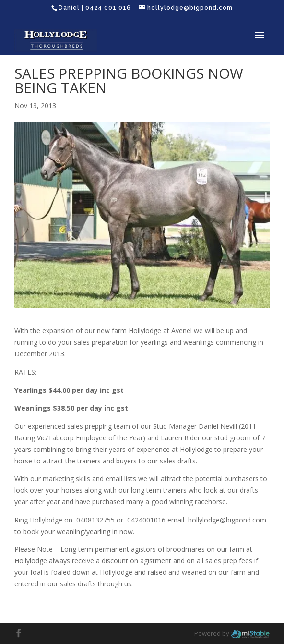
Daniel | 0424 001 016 (95, 8)
